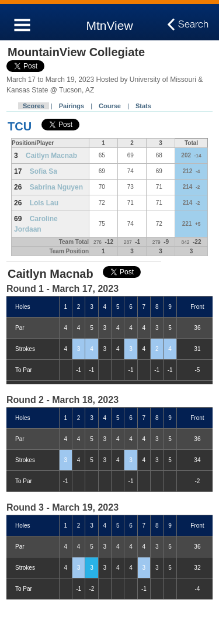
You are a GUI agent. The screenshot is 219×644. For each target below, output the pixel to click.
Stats (143, 106)
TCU (20, 126)
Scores (34, 106)
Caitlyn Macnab (51, 156)
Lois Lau (44, 203)
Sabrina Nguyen (56, 187)
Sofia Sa (44, 171)
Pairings (72, 106)
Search (193, 25)
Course (110, 106)
